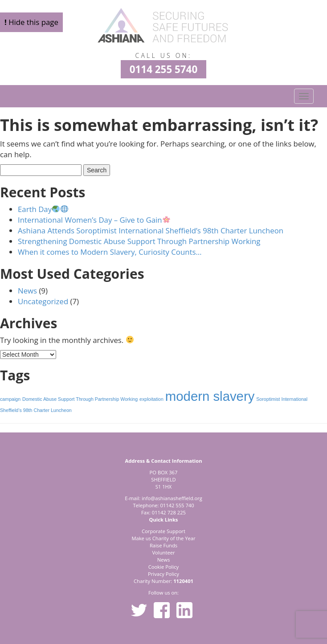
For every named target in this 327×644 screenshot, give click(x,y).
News (27, 291)
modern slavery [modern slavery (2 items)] (210, 396)
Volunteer (163, 552)
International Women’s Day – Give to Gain (94, 220)
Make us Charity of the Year (163, 538)
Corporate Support (163, 531)
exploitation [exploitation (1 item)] (151, 399)
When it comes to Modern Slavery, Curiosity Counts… (110, 252)
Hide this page (31, 22)
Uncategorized (43, 301)
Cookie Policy (163, 567)
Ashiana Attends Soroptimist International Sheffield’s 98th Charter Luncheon (151, 230)
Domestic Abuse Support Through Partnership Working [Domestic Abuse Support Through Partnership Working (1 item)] (80, 399)
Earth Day (43, 209)
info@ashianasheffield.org (172, 498)
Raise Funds (163, 545)
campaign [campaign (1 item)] (10, 399)
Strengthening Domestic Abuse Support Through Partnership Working (139, 241)
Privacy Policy (163, 574)
